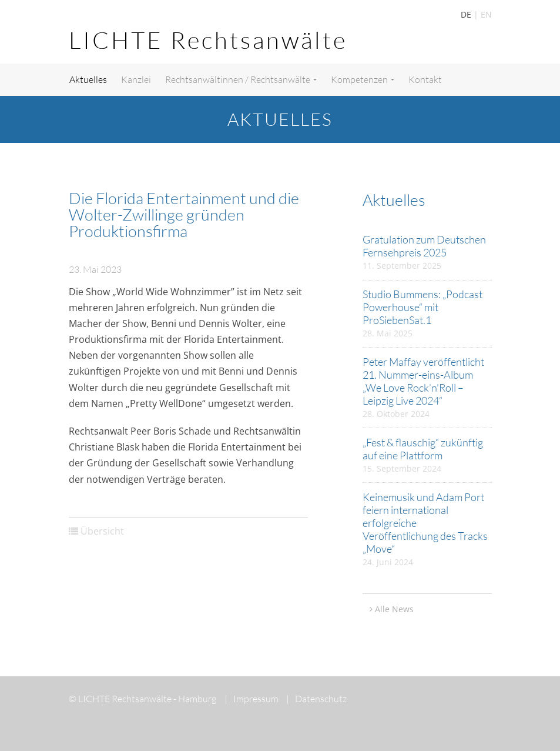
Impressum (252, 699)
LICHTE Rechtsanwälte (208, 40)
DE (466, 14)
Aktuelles (88, 79)
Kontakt (425, 79)
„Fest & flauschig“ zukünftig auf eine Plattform (423, 449)
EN (486, 14)
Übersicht (102, 531)
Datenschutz (316, 699)
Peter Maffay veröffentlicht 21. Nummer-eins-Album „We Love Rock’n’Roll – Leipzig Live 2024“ (423, 381)
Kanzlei (136, 79)
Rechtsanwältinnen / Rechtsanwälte (241, 79)
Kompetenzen (363, 79)
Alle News (394, 609)
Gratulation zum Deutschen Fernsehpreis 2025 (424, 246)
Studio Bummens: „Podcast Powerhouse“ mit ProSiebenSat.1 (422, 307)
